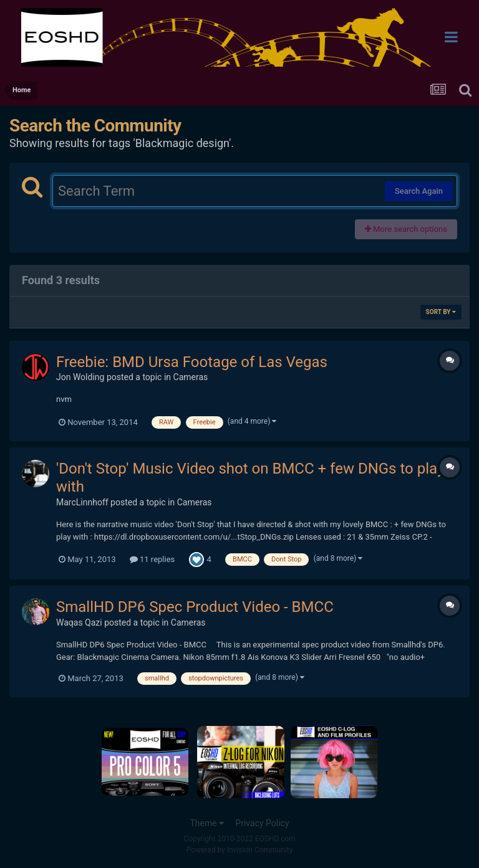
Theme (207, 823)
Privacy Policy (262, 823)
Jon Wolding (80, 377)
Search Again (419, 191)
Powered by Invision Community (240, 850)
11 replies (152, 559)
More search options (406, 229)
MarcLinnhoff (82, 502)
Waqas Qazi (79, 622)
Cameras (191, 377)
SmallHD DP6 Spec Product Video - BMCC (195, 607)
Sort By (441, 312)
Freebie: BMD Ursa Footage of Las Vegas (192, 362)
